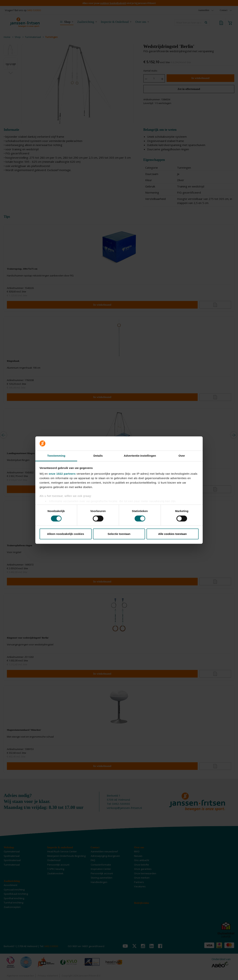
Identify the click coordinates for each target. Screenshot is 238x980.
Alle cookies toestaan (172, 534)
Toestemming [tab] (56, 456)
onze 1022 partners (62, 474)
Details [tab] (98, 456)
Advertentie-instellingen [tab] (140, 456)
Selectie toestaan (119, 534)
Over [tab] (182, 456)
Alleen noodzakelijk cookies (66, 534)
